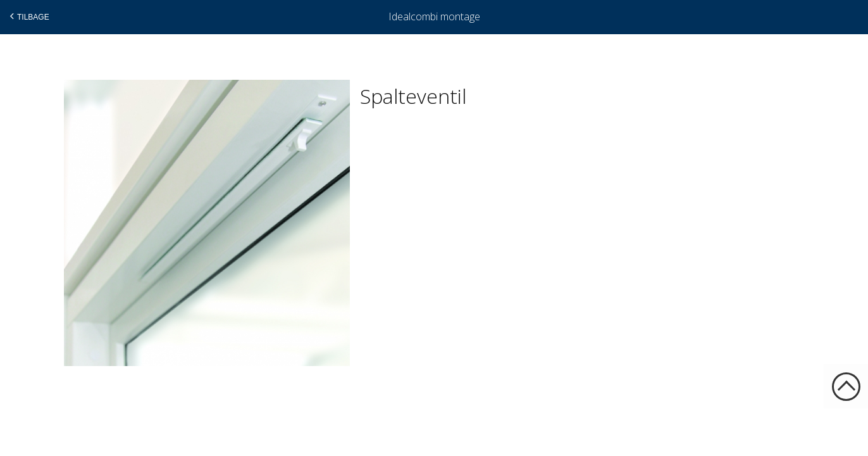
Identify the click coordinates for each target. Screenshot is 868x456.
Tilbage (28, 16)
